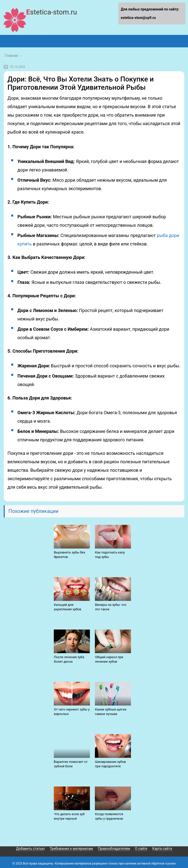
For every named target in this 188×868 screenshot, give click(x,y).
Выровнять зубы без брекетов (69, 555)
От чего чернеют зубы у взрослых (72, 712)
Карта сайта (162, 849)
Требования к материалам (71, 849)
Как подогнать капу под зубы (110, 555)
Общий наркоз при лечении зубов (109, 659)
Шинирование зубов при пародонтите (110, 764)
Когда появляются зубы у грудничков (109, 816)
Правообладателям (114, 849)
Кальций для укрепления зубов (67, 607)
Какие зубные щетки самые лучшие (111, 712)
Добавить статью (30, 849)
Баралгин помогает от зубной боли (71, 764)
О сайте (141, 849)
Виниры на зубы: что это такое (111, 607)
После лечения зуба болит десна (69, 659)
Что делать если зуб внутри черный (69, 816)
